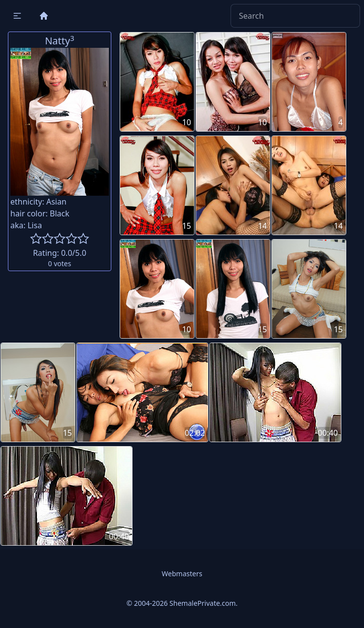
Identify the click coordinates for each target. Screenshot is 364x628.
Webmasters (182, 574)
